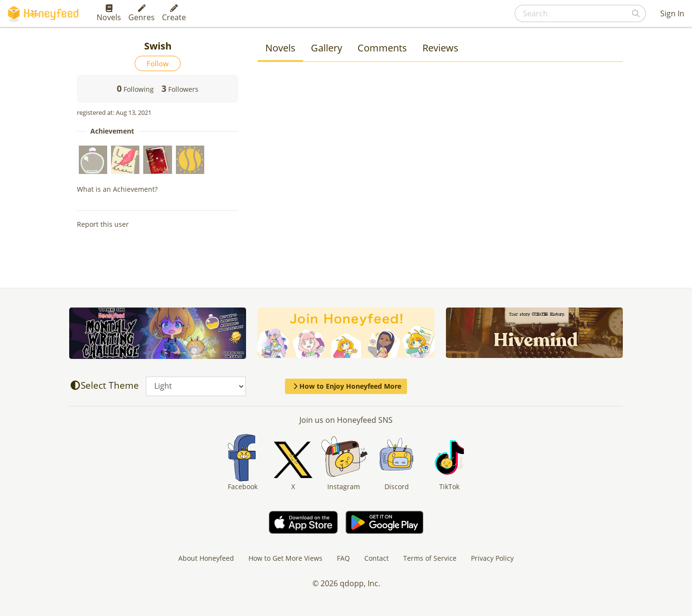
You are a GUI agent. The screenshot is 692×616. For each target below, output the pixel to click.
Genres (142, 13)
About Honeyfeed (206, 558)
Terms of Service (430, 558)
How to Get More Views (285, 558)
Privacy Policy (492, 558)
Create (174, 13)
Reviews (440, 48)
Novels (109, 13)
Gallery (327, 48)
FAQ (343, 558)
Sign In (672, 13)
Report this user (103, 224)
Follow (158, 63)
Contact (377, 558)
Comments (382, 48)
